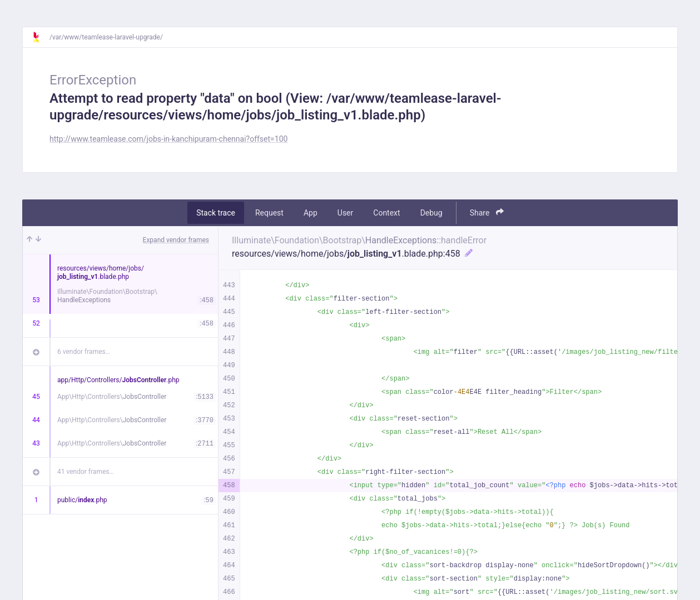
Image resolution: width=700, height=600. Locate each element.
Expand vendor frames (176, 240)
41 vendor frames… (85, 472)
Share (487, 212)
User (345, 213)
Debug (431, 213)
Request (269, 213)
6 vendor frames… (84, 352)
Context (386, 213)
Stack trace (216, 213)
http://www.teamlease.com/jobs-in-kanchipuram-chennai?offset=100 (168, 139)
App (311, 213)
